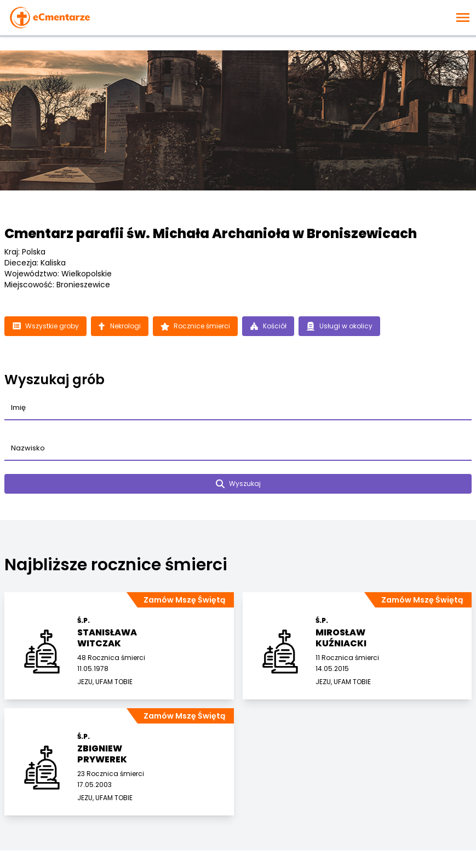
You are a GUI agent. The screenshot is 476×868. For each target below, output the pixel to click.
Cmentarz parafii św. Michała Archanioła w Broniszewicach (211, 233)
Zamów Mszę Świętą (184, 600)
